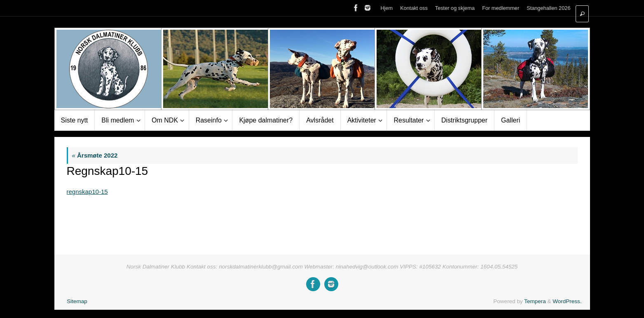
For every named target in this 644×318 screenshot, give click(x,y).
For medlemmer (501, 8)
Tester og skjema (455, 8)
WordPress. (567, 301)
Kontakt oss (414, 8)
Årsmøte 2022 (95, 155)
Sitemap (77, 301)
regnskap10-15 (87, 192)
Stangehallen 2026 (548, 8)
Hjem (386, 8)
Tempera (535, 301)
